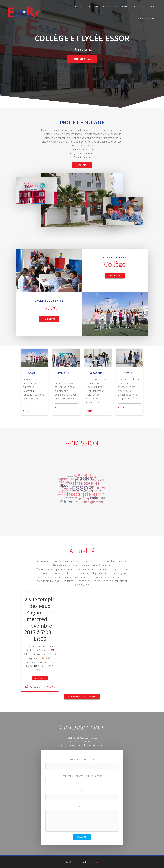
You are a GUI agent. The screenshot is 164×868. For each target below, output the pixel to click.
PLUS (26, 411)
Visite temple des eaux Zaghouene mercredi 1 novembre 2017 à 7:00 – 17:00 (40, 619)
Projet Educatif (93, 6)
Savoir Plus (82, 165)
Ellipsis (94, 862)
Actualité (139, 6)
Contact (150, 6)
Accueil (79, 6)
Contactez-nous (82, 59)
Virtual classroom (146, 19)
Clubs (115, 6)
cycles (106, 6)
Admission (126, 6)
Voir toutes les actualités (82, 697)
